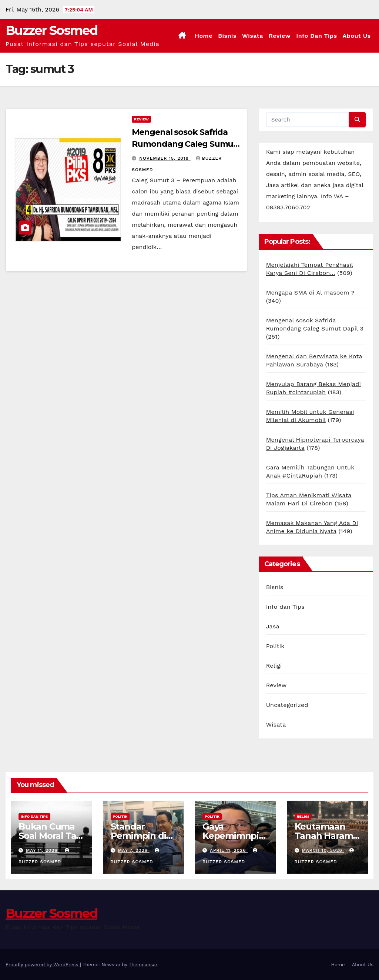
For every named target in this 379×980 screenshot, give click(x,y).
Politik (275, 646)
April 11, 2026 (229, 850)
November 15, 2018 (165, 158)
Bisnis (227, 36)
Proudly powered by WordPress (43, 965)
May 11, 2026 (43, 850)
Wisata (253, 36)
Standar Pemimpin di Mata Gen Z (138, 836)
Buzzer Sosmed (51, 30)
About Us (357, 36)
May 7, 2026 (133, 850)
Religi (274, 666)
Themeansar (143, 965)
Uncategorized (287, 705)
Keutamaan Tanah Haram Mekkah (324, 836)
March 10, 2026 (323, 850)
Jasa (273, 626)
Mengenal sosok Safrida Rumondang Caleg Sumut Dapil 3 (184, 144)
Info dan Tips (316, 36)
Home (204, 36)
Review (280, 36)
